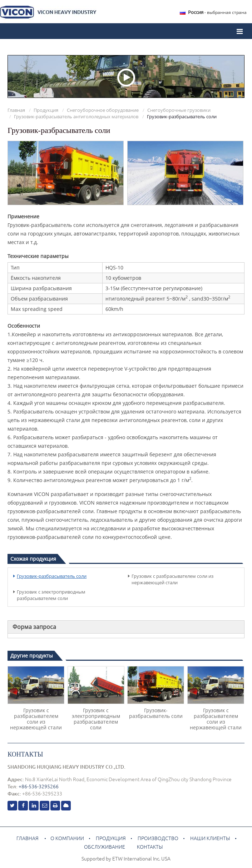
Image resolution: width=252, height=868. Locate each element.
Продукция (46, 110)
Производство (158, 838)
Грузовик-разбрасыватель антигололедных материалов (76, 116)
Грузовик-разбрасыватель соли (52, 576)
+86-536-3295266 (39, 787)
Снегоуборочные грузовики (179, 110)
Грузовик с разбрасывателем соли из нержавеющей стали (172, 579)
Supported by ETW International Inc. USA (126, 859)
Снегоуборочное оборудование (103, 110)
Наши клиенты (210, 838)
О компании (67, 838)
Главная (16, 110)
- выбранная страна (217, 12)
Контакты (25, 754)
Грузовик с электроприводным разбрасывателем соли (51, 595)
